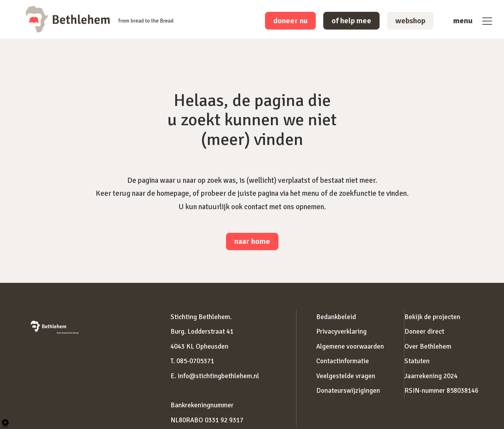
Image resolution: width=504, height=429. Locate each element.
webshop (410, 21)
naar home (252, 241)
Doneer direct (424, 331)
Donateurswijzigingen (348, 391)
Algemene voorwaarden (350, 346)
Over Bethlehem (428, 346)
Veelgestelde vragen (346, 376)
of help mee (351, 21)
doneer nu (290, 21)
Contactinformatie (343, 361)
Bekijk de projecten (432, 317)
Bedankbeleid (336, 317)
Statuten (417, 361)
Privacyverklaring (341, 331)
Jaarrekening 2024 (431, 376)
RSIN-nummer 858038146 (441, 391)
